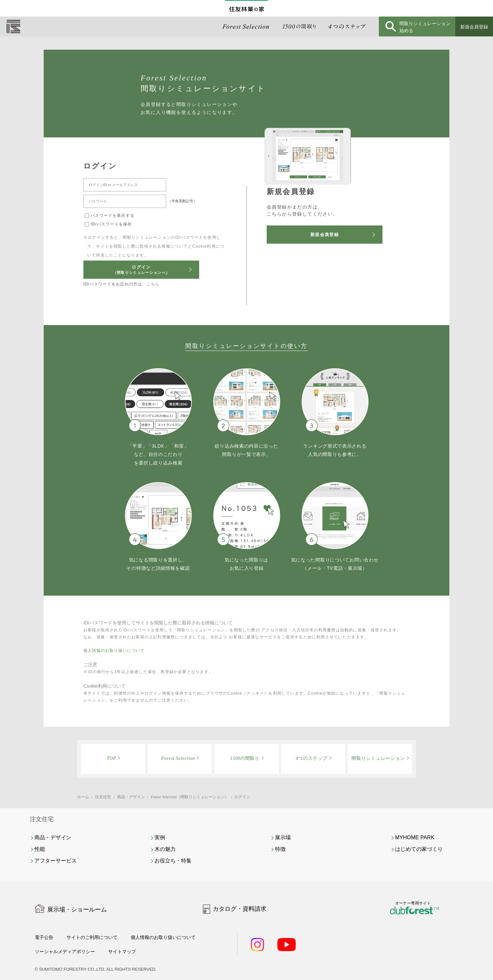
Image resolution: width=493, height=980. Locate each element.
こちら (153, 284)
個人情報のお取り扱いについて (114, 651)
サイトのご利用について (98, 937)
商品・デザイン (131, 797)
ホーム (83, 797)
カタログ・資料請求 (240, 909)
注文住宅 (103, 797)
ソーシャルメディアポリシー (69, 951)
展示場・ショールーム (77, 909)
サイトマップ (133, 951)
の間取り (245, 759)
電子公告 (45, 937)
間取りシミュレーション (378, 759)
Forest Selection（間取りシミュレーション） (190, 797)
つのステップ (312, 759)
